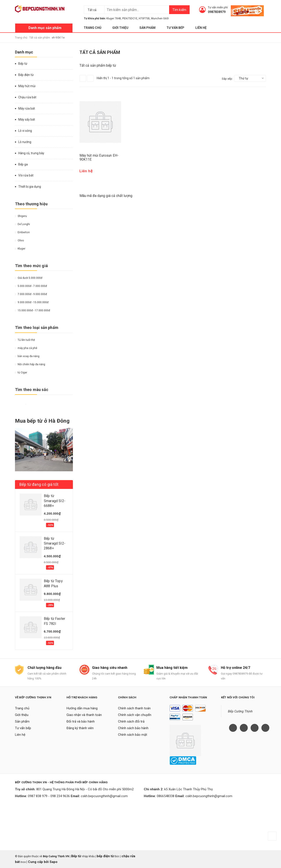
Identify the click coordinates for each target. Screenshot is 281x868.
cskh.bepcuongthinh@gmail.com (104, 796)
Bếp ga (23, 164)
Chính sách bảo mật (133, 735)
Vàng (17, 404)
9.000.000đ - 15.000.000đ (32, 302)
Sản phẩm (147, 28)
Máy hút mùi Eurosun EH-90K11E (99, 157)
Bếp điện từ (26, 75)
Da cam (38, 404)
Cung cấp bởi (38, 862)
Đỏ (22, 404)
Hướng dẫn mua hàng (82, 708)
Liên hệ (201, 28)
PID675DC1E (130, 18)
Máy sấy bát (27, 119)
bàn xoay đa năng (27, 356)
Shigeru (21, 216)
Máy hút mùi (27, 86)
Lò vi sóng (25, 131)
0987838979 (217, 12)
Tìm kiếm (179, 10)
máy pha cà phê (26, 348)
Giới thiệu (120, 28)
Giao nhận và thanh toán (84, 715)
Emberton (22, 232)
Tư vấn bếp (175, 28)
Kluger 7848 (114, 18)
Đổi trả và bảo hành (81, 721)
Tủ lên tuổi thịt (25, 340)
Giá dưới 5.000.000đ (29, 278)
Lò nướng (25, 142)
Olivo (19, 240)
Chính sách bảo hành (133, 728)
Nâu (33, 404)
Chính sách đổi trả (131, 721)
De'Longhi (22, 224)
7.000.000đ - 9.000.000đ (31, 294)
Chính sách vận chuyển (135, 715)
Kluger (20, 249)
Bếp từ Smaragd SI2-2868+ (55, 543)
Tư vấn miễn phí (218, 7)
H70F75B (144, 18)
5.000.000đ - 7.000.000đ (31, 286)
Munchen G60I (160, 18)
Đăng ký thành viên (80, 728)
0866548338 (166, 796)
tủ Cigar (21, 373)
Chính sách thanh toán (134, 708)
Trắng (26, 404)
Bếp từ (23, 64)
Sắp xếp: (227, 79)
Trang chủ (92, 28)
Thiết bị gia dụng (30, 187)
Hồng (43, 404)
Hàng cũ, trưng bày (31, 153)
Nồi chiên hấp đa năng (30, 364)
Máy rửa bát (27, 108)
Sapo (54, 862)
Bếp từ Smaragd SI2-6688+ (55, 501)
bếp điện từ (105, 856)
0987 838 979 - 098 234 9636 (49, 796)
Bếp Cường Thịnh (240, 711)
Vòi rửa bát (26, 175)
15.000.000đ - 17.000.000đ (32, 310)
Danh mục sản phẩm (45, 28)
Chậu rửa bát (27, 97)
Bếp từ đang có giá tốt (39, 484)
